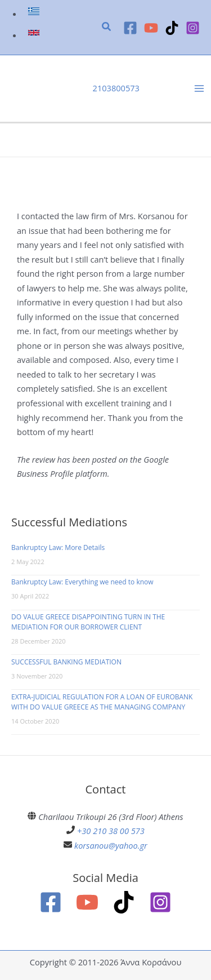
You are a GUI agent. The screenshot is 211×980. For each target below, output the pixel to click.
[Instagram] (193, 28)
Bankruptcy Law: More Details (58, 547)
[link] (35, 14)
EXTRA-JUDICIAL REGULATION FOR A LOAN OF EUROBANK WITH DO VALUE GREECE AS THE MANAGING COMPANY (102, 702)
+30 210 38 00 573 (111, 831)
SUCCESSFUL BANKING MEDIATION (66, 662)
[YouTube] (151, 28)
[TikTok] (172, 28)
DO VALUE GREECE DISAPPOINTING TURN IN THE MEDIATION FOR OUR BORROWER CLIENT (88, 622)
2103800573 (116, 88)
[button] (107, 28)
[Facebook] (130, 28)
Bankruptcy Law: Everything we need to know (82, 582)
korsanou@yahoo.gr (111, 845)
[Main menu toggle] (199, 88)
